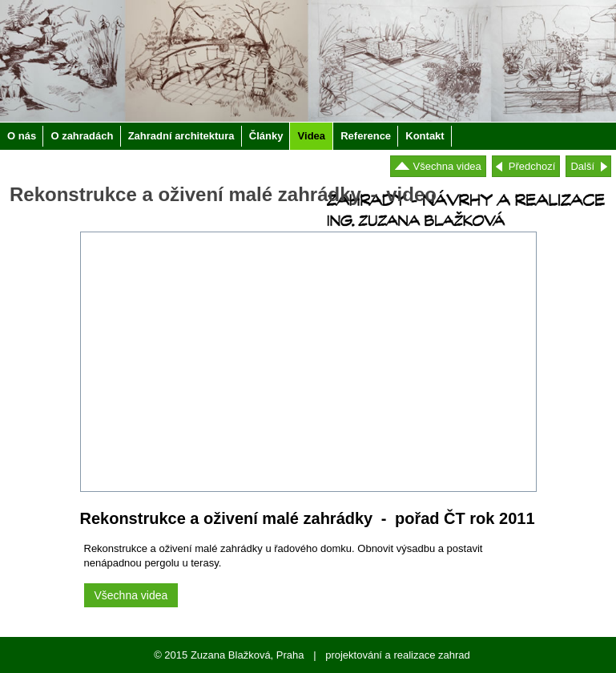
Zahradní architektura (181, 136)
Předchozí (532, 166)
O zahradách (82, 136)
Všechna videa (447, 166)
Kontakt (425, 136)
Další (582, 166)
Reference (366, 136)
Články (266, 136)
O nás (22, 136)
